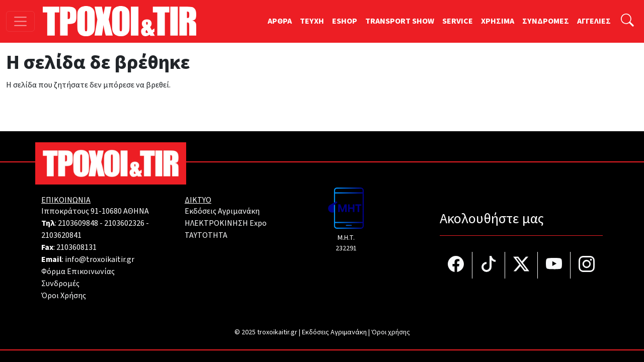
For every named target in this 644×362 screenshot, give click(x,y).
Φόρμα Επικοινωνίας (78, 271)
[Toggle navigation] (20, 21)
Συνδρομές (60, 284)
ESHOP (345, 21)
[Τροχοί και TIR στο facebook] (456, 265)
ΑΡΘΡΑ (280, 21)
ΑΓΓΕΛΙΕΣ (594, 21)
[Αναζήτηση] (627, 21)
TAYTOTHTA (206, 235)
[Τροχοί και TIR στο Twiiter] (521, 265)
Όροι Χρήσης (64, 296)
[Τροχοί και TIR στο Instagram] (587, 265)
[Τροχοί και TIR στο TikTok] (489, 265)
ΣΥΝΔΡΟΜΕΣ (546, 21)
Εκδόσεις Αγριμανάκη (222, 211)
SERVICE (458, 21)
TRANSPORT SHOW (400, 21)
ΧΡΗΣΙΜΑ (498, 21)
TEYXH (312, 21)
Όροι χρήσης (391, 332)
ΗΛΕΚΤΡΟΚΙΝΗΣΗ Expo (226, 223)
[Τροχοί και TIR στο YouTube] (554, 265)
